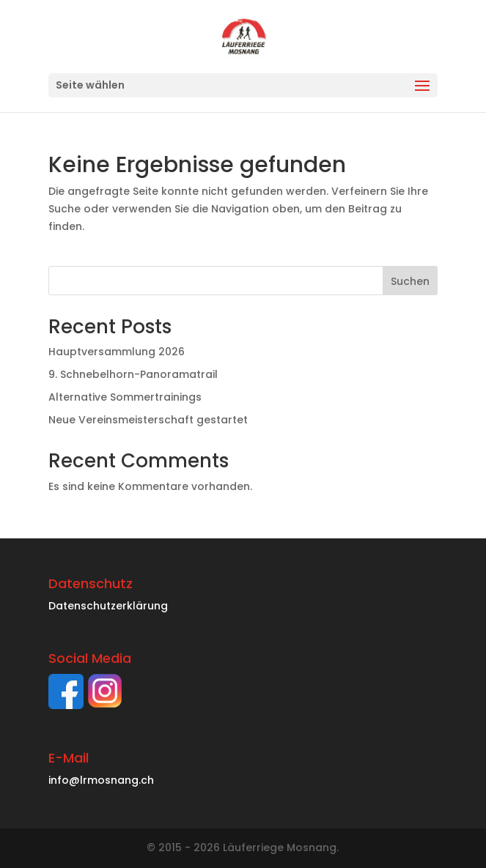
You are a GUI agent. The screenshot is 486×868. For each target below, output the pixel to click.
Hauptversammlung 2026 (117, 352)
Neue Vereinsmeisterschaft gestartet (148, 420)
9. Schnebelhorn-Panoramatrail (133, 374)
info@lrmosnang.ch (101, 780)
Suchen (410, 281)
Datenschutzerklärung (108, 606)
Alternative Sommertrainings (125, 397)
